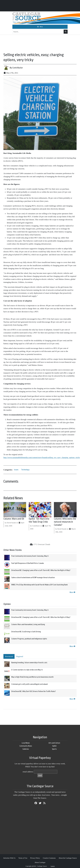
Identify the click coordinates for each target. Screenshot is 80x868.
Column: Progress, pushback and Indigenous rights (29, 639)
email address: (28, 772)
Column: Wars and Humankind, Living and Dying (28, 624)
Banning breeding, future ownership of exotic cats (29, 663)
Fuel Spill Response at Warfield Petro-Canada (28, 563)
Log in (53, 866)
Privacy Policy (35, 858)
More (72, 592)
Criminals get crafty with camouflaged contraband (29, 684)
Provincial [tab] (9, 656)
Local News (26, 743)
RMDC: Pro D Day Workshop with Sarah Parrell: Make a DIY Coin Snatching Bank (39, 585)
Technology (25, 470)
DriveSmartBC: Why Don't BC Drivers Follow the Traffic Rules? (34, 691)
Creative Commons (49, 858)
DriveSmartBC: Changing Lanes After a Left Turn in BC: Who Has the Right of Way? (41, 570)
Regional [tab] (20, 656)
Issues (16, 470)
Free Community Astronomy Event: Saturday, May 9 (30, 556)
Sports (54, 749)
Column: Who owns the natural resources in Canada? (65, 522)
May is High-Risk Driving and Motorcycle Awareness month (32, 677)
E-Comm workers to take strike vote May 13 (27, 670)
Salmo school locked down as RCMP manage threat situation (33, 578)
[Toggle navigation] (40, 27)
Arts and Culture (54, 743)
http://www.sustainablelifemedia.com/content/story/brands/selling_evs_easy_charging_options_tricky (42, 457)
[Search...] (38, 32)
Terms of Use (23, 858)
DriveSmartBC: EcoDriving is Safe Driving (26, 632)
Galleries (26, 749)
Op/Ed (54, 746)
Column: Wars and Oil (14, 519)
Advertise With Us (9, 858)
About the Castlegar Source (68, 858)
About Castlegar (40, 862)
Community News (26, 746)
